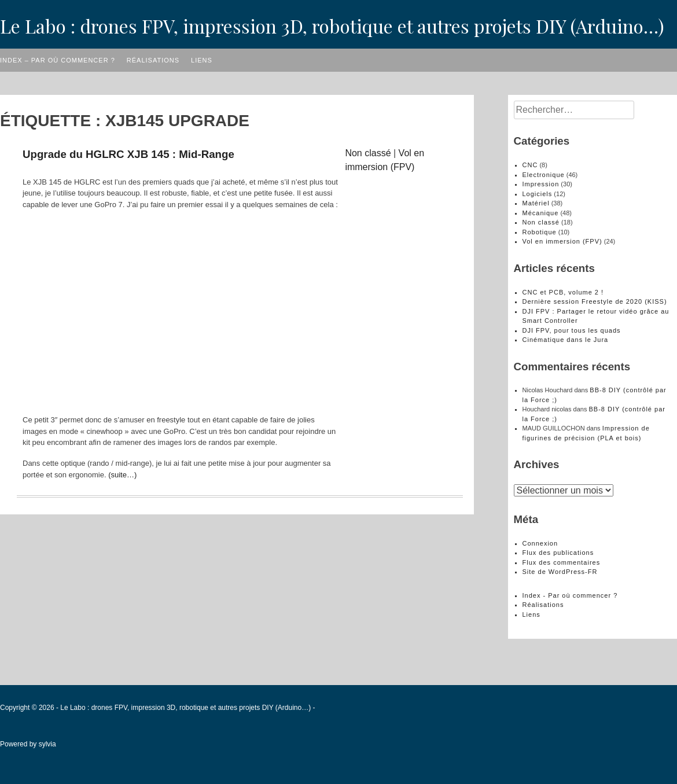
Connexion (540, 543)
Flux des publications (558, 553)
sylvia (47, 744)
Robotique (540, 232)
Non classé (368, 153)
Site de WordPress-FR (560, 572)
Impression (541, 184)
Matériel (536, 203)
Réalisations (153, 60)
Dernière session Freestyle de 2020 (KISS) (595, 301)
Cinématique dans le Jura (566, 340)
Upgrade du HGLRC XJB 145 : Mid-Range (128, 154)
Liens (202, 60)
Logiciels (538, 194)
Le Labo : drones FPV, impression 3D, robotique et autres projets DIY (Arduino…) (332, 26)
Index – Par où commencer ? (58, 60)
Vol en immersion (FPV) (562, 241)
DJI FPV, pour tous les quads (572, 330)
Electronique (544, 175)
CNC (530, 165)
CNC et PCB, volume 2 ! (563, 292)
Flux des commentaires (562, 562)
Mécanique (541, 213)
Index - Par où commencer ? (570, 595)
